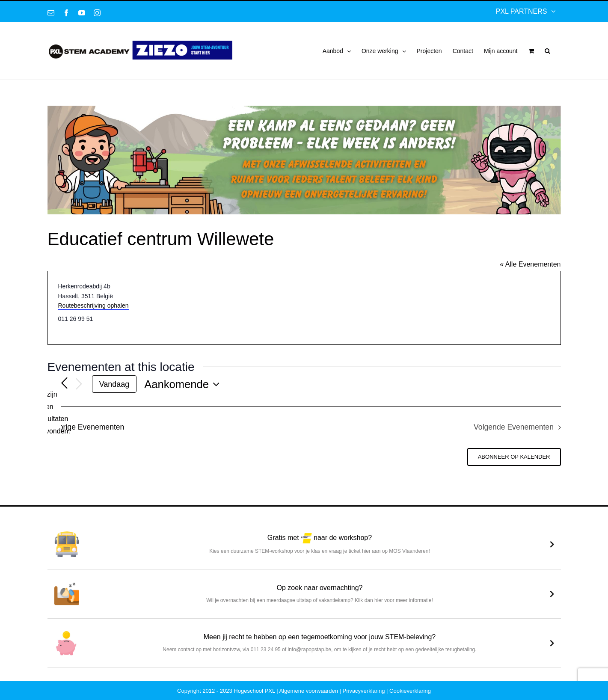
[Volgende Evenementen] (79, 384)
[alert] (54, 413)
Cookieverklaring (410, 691)
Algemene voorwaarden (309, 691)
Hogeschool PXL (254, 691)
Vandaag (114, 384)
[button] (547, 51)
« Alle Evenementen (530, 264)
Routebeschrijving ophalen (93, 306)
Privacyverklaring (364, 691)
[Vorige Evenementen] (65, 384)
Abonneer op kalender (514, 457)
